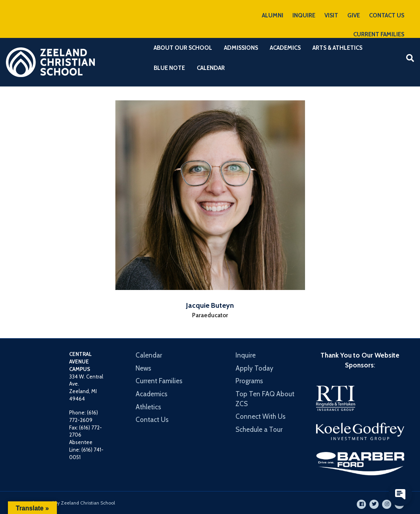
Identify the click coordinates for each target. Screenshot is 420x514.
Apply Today (254, 368)
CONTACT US (387, 15)
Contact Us (152, 420)
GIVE (354, 15)
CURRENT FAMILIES (379, 34)
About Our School (183, 48)
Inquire (246, 355)
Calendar (211, 68)
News (143, 368)
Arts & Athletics (337, 48)
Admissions (241, 48)
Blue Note (169, 68)
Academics (285, 48)
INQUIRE (304, 15)
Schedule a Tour (259, 429)
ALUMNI (273, 15)
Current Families (159, 381)
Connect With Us (261, 416)
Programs (249, 381)
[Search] (407, 58)
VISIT (331, 15)
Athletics (148, 407)
